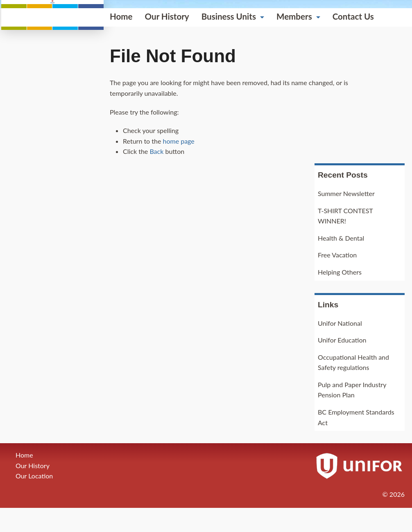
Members (192, 164)
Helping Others (340, 296)
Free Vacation (337, 279)
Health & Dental (341, 262)
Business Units (126, 164)
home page (76, 289)
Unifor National (340, 347)
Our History (65, 164)
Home (19, 164)
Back (54, 299)
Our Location (34, 500)
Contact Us (251, 164)
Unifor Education (342, 364)
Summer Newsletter (346, 218)
